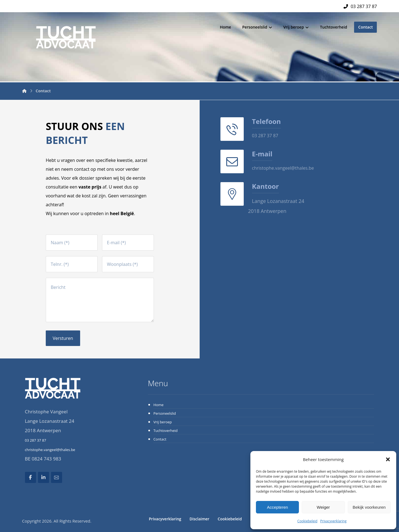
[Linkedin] (44, 477)
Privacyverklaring (333, 521)
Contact (160, 439)
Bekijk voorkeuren (369, 507)
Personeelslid (165, 413)
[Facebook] (31, 477)
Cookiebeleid (307, 521)
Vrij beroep (163, 422)
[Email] (57, 477)
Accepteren (278, 507)
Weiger (323, 507)
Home (158, 405)
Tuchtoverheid (165, 431)
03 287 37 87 (36, 440)
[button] (388, 459)
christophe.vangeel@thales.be (50, 450)
